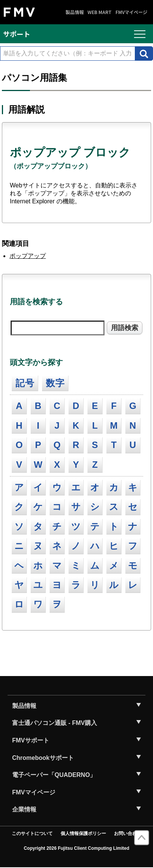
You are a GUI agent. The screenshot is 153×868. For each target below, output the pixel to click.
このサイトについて (32, 833)
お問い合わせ (128, 833)
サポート (17, 34)
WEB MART (100, 12)
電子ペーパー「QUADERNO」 (54, 775)
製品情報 (75, 12)
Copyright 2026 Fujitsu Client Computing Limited (77, 848)
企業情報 (24, 809)
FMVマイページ (131, 12)
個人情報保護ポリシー (83, 833)
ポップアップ (28, 256)
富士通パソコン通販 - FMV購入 (55, 723)
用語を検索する (36, 302)
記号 (25, 383)
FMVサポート (31, 740)
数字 (55, 383)
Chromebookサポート (43, 758)
